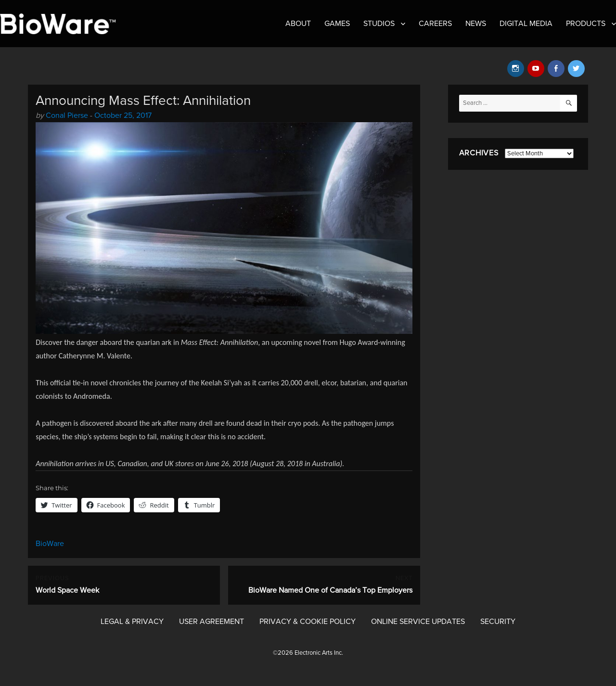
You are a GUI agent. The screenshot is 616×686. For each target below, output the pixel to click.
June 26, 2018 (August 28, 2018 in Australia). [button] (274, 464)
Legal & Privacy (132, 622)
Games (337, 24)
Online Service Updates (418, 622)
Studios (379, 24)
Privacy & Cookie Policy (308, 622)
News (476, 24)
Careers (435, 24)
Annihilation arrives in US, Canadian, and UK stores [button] (115, 464)
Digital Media (526, 24)
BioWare (50, 544)
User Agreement (212, 622)
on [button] (199, 464)
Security (498, 622)
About (298, 24)
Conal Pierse (67, 115)
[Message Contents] (224, 403)
